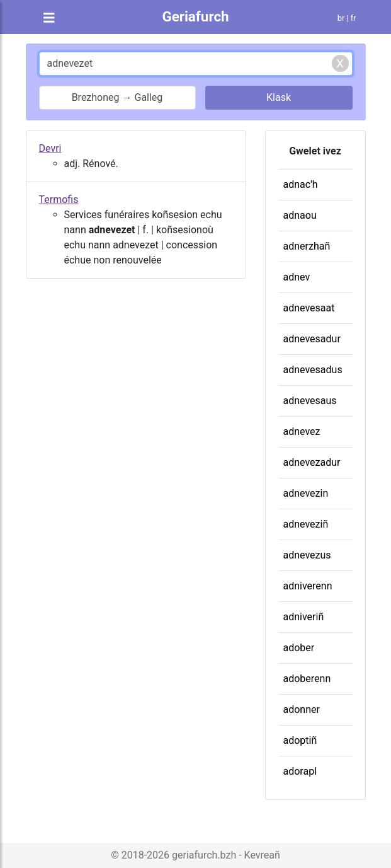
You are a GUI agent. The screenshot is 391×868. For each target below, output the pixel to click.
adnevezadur (312, 462)
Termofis (59, 200)
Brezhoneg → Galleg (117, 97)
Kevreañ (262, 855)
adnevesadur (312, 339)
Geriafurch (195, 16)
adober (299, 648)
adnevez (302, 431)
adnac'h (301, 184)
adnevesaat (309, 308)
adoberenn (307, 679)
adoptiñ (300, 740)
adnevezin (306, 493)
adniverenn (308, 586)
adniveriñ (304, 617)
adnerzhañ (307, 246)
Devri (50, 148)
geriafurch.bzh (204, 855)
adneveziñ (306, 524)
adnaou (300, 215)
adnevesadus (313, 370)
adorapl (300, 771)
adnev (297, 277)
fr (354, 18)
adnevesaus (310, 401)
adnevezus (307, 555)
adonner (302, 709)
